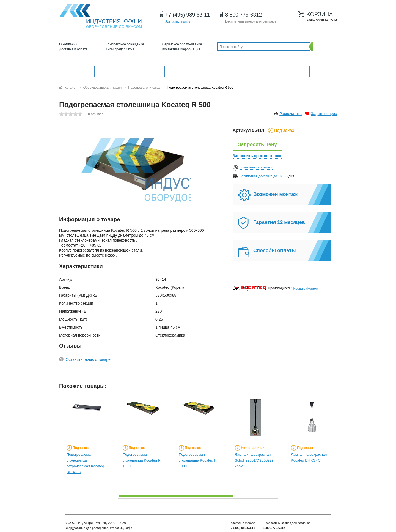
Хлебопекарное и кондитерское (253, 70)
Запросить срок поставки (257, 156)
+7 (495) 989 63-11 (188, 15)
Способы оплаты (275, 250)
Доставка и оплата (73, 49)
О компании (68, 44)
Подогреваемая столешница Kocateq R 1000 (198, 460)
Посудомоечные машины (290, 70)
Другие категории (323, 70)
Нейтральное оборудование (217, 70)
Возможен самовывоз (256, 167)
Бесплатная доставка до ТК (261, 176)
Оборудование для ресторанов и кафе (100, 16)
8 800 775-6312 (244, 15)
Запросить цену (257, 144)
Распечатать (291, 114)
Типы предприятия (120, 49)
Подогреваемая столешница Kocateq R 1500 (142, 460)
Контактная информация (181, 49)
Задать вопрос (324, 114)
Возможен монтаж (275, 194)
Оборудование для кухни (77, 70)
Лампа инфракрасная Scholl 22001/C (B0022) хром (254, 460)
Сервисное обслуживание (182, 44)
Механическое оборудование (112, 70)
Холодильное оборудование (182, 70)
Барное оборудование (147, 70)
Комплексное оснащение (125, 44)
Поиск (324, 47)
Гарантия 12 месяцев (279, 222)
